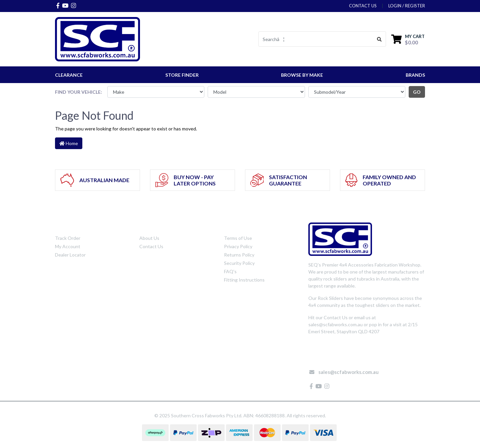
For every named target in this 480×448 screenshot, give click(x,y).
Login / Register (407, 6)
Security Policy (239, 263)
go (417, 92)
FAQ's (230, 271)
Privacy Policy (238, 246)
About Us (149, 238)
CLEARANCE (69, 75)
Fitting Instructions (244, 280)
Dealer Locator (70, 255)
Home (69, 143)
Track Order (68, 238)
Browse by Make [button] (302, 75)
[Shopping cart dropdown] (408, 39)
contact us (363, 6)
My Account (68, 246)
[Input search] (316, 39)
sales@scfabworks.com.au (348, 372)
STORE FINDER (182, 75)
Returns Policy (239, 255)
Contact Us (151, 246)
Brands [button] (415, 75)
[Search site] (379, 39)
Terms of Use (238, 238)
